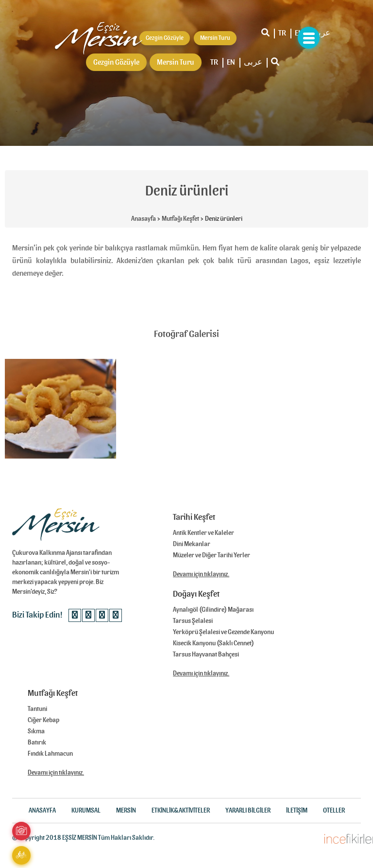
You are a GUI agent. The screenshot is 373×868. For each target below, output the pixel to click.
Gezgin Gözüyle (116, 62)
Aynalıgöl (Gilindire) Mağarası (213, 610)
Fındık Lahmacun (50, 754)
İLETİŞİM (297, 811)
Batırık (37, 743)
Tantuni (37, 709)
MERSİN (126, 811)
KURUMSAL (86, 811)
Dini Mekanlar (192, 544)
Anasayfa (144, 219)
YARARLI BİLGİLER (248, 811)
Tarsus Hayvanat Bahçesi (206, 655)
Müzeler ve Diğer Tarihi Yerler (212, 555)
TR (282, 33)
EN (231, 62)
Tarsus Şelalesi (193, 621)
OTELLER (334, 811)
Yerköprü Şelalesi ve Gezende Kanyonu (223, 632)
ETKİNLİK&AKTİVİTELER (181, 811)
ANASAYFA (42, 811)
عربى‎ (321, 33)
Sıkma (36, 731)
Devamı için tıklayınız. (201, 574)
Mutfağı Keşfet (180, 219)
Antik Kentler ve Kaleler (203, 533)
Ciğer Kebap (43, 720)
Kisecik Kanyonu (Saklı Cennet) (213, 643)
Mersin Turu (176, 62)
